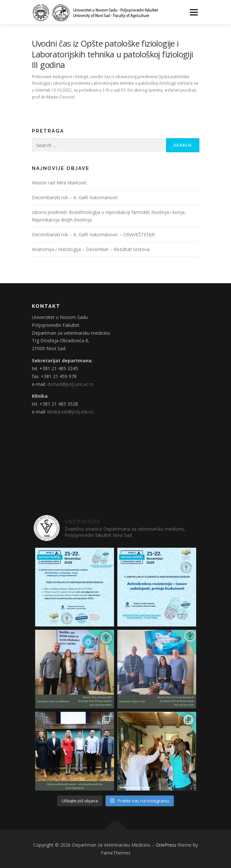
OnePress (166, 845)
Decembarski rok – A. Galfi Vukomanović (75, 197)
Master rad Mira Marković (59, 183)
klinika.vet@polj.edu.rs (70, 412)
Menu (193, 12)
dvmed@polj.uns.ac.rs (70, 384)
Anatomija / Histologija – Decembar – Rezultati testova (91, 249)
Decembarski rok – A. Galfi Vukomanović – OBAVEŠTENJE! (93, 234)
